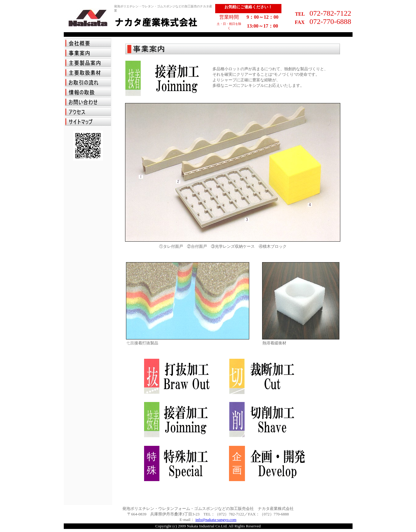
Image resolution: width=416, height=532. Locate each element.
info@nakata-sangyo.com (216, 520)
